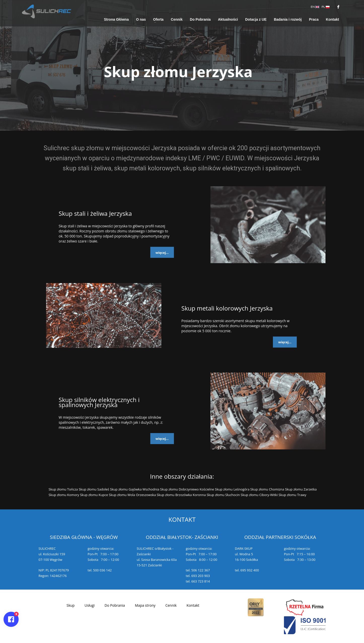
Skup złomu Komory (64, 495)
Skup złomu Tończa (63, 489)
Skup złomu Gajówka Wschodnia (135, 489)
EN (315, 7)
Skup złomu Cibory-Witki (259, 495)
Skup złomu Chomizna (267, 489)
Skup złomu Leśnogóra (232, 489)
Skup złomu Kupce (94, 495)
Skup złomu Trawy (293, 495)
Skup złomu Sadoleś (94, 489)
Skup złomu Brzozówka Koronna (181, 495)
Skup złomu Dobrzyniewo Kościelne (187, 489)
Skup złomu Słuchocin (223, 495)
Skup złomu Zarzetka (301, 489)
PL (326, 7)
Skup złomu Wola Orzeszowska (132, 495)
